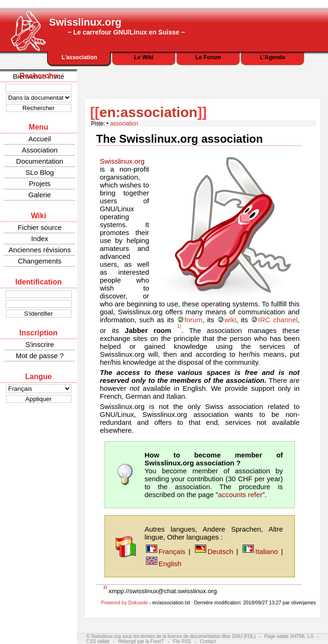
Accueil (40, 139)
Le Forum (208, 57)
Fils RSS (182, 641)
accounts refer (240, 495)
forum (193, 320)
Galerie (40, 195)
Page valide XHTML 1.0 (289, 636)
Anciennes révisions (39, 250)
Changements (39, 261)
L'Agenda (272, 57)
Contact (208, 641)
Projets (40, 184)
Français (172, 551)
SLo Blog (40, 172)
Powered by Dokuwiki (124, 602)
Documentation (40, 161)
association (124, 124)
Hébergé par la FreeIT (141, 641)
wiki (230, 320)
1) (179, 326)
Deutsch (220, 551)
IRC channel (278, 320)
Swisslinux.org (122, 161)
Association (40, 150)
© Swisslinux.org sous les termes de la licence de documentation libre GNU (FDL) (171, 636)
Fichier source (40, 227)
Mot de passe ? (40, 356)
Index (40, 239)
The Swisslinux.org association (179, 139)
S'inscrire (39, 344)
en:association (148, 112)
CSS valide (98, 641)
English (170, 564)
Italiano (266, 551)
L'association (79, 57)
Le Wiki (144, 57)
